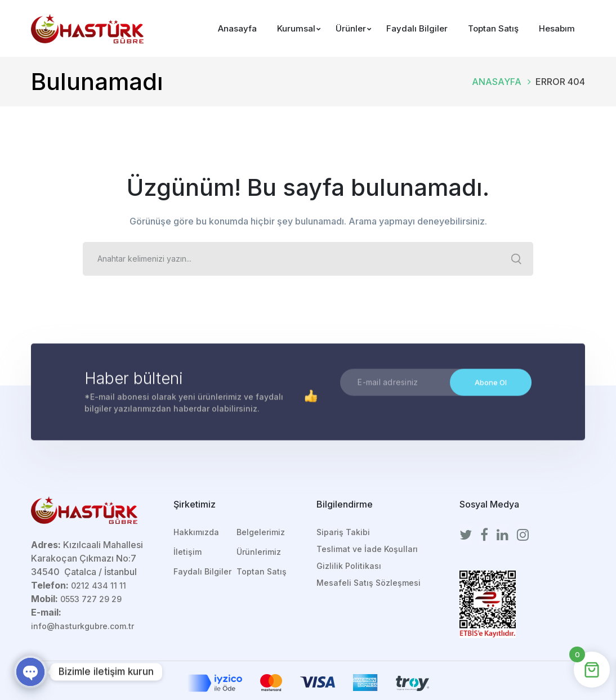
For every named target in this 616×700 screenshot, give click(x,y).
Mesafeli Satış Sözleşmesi (369, 583)
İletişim (188, 552)
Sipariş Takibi (343, 532)
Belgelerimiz (261, 532)
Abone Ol (491, 383)
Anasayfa (497, 82)
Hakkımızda (196, 532)
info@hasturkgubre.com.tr (82, 626)
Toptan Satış (262, 571)
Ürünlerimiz (259, 552)
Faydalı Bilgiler (202, 571)
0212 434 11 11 (99, 585)
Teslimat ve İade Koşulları (367, 549)
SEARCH (516, 259)
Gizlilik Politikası (349, 566)
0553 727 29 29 (91, 599)
